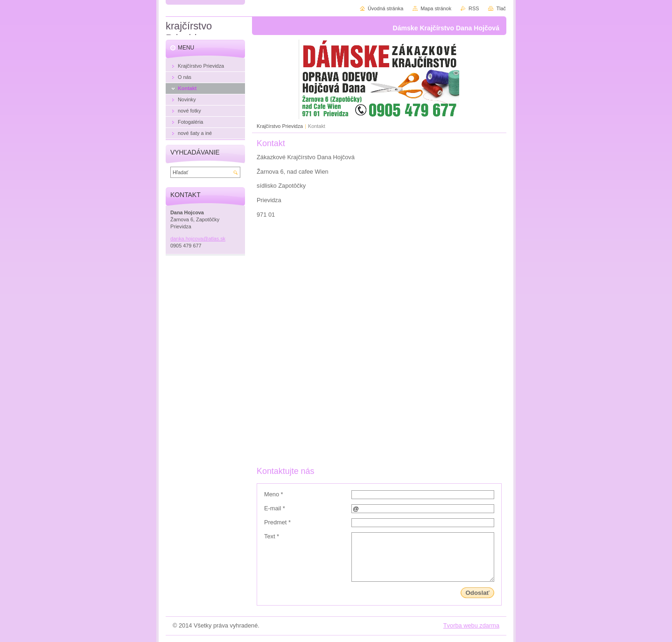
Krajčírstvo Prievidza (280, 126)
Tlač (501, 8)
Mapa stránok (436, 8)
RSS (474, 8)
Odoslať (477, 593)
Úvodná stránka (385, 8)
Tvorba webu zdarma (471, 625)
